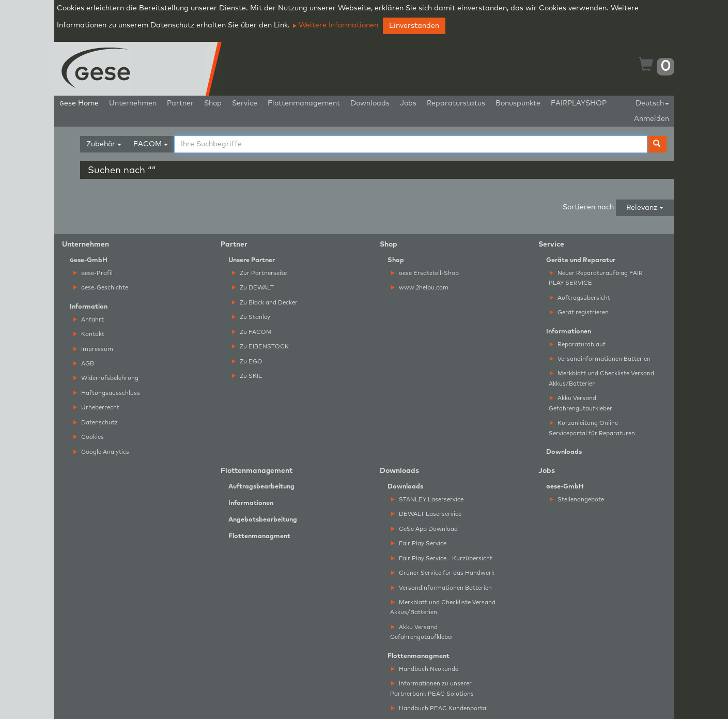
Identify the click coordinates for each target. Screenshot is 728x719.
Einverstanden (414, 26)
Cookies (89, 437)
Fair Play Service (419, 544)
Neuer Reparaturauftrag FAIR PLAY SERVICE (596, 278)
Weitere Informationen (336, 25)
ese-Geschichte (101, 288)
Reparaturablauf (578, 345)
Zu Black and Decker (265, 303)
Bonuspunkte (518, 103)
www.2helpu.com (420, 288)
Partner (180, 103)
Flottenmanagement (304, 103)
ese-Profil (93, 273)
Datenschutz (96, 423)
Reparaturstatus (456, 103)
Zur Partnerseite (259, 273)
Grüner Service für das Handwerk (443, 573)
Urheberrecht (96, 408)
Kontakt (89, 334)
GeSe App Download (424, 529)
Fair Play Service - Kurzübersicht (442, 559)
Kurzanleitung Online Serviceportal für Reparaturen (592, 428)
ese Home (79, 103)
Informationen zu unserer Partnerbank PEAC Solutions (432, 689)
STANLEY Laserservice (427, 500)
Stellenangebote (577, 500)
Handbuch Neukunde (425, 669)
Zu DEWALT (253, 288)
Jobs (408, 103)
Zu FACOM (252, 332)
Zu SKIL (247, 376)
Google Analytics (101, 452)
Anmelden (652, 119)
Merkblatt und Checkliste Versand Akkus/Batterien (601, 378)
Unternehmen (133, 103)
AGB (84, 364)
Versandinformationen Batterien (600, 359)
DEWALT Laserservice (426, 514)
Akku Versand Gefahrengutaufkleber (580, 403)
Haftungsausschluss (107, 393)
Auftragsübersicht (580, 298)
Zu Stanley (251, 317)
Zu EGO (247, 362)
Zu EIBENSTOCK (260, 347)
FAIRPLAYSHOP (579, 103)
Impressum (93, 349)
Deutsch (652, 103)
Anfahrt (89, 320)
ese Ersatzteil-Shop (425, 273)
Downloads (370, 103)
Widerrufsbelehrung (106, 378)
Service (245, 103)
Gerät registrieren (579, 312)
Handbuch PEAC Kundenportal (439, 708)
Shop (213, 103)
